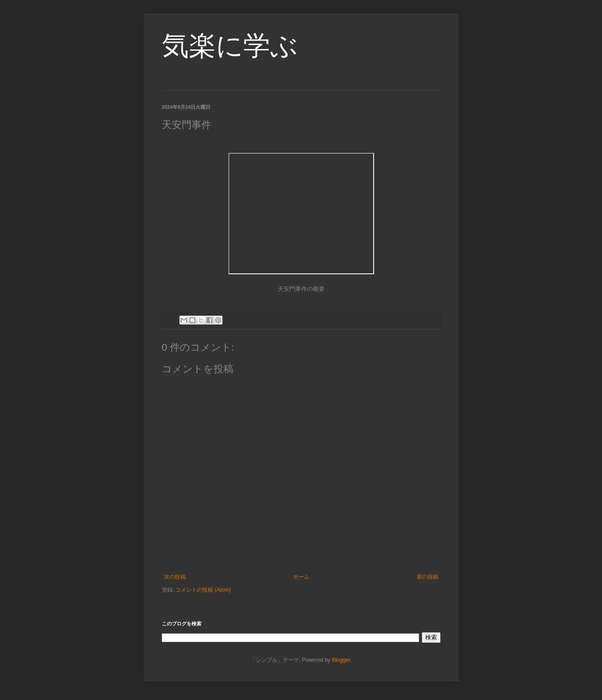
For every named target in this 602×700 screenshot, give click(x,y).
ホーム (301, 577)
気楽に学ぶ (230, 46)
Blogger (341, 660)
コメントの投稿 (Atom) (203, 590)
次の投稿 (175, 577)
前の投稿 (428, 577)
